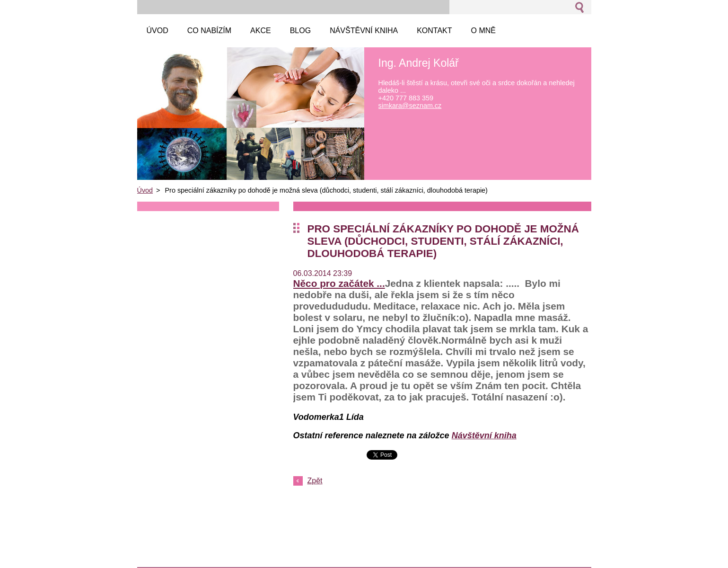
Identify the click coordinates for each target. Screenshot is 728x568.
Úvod (145, 190)
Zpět (315, 481)
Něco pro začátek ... (339, 283)
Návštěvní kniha (484, 435)
